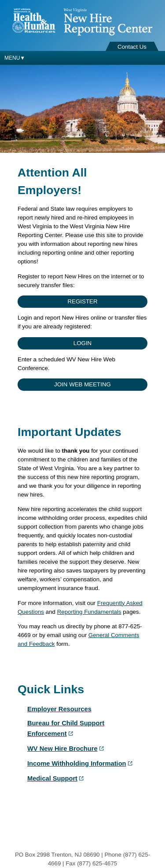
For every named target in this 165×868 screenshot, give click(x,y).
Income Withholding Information (81, 764)
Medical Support (56, 778)
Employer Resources (59, 709)
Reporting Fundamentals (89, 612)
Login (82, 343)
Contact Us (132, 47)
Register (82, 301)
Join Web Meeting (82, 384)
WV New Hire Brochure (66, 749)
